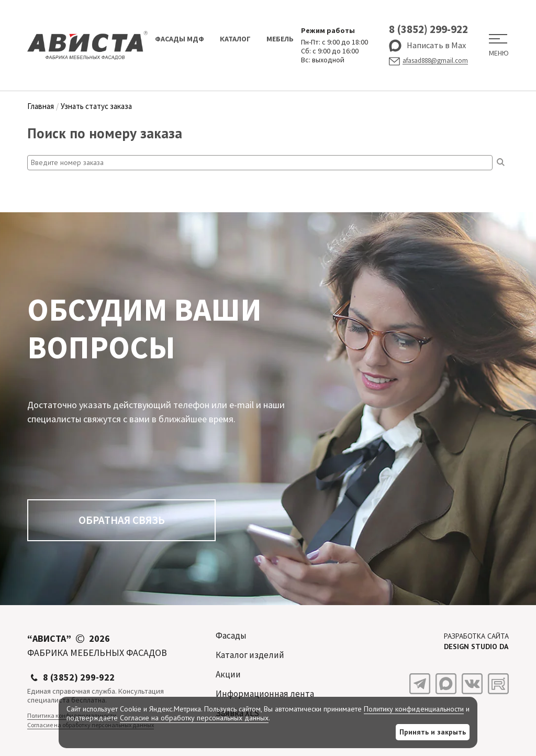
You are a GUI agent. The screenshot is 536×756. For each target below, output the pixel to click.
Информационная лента (265, 694)
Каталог (235, 39)
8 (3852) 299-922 (428, 29)
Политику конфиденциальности (414, 709)
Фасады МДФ (180, 39)
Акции (228, 674)
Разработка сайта (476, 641)
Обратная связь (122, 520)
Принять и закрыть (433, 732)
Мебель (280, 39)
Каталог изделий (250, 655)
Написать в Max (427, 46)
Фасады (231, 636)
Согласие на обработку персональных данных (194, 718)
